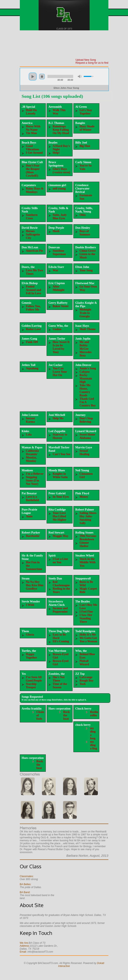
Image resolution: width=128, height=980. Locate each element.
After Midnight (59, 288)
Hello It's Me (88, 635)
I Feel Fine (86, 612)
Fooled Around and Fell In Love (34, 290)
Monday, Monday (32, 459)
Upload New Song (86, 60)
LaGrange (86, 677)
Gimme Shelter (84, 544)
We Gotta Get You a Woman (88, 640)
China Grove (88, 251)
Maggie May (61, 536)
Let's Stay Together (86, 112)
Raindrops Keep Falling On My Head (61, 130)
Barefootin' (33, 536)
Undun (57, 329)
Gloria (30, 635)
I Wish (30, 605)
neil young (59, 189)
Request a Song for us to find (92, 63)
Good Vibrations (33, 148)
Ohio (83, 215)
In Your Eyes (61, 497)
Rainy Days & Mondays (35, 190)
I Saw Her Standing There (86, 618)
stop (42, 77)
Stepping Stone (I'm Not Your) (33, 481)
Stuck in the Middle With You (88, 562)
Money (84, 497)
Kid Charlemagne (61, 584)
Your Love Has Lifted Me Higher (60, 516)
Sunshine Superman (59, 252)
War (55, 270)
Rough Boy (87, 681)
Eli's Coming (61, 641)
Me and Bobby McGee (84, 345)
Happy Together (32, 656)
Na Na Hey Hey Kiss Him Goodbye (35, 585)
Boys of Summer (85, 233)
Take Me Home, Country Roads (85, 390)
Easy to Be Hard (59, 636)
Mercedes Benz (86, 354)
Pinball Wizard (84, 663)
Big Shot (85, 146)
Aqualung (32, 368)
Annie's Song (88, 368)
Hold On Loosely (31, 112)
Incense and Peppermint (60, 610)
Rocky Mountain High (86, 378)
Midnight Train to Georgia (85, 313)
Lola (29, 435)
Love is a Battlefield (32, 498)
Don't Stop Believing (86, 420)
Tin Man (31, 133)
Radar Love (33, 329)
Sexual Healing (84, 452)
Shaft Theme (88, 329)
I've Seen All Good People (34, 679)
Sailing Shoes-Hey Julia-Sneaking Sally (88, 518)
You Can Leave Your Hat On (60, 372)
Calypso (85, 372)
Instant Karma (30, 420)
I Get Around (34, 153)
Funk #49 (32, 342)
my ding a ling (94, 745)
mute (80, 76)
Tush (83, 684)
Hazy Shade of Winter (87, 128)
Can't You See (62, 454)
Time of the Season (60, 686)
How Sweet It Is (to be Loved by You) (61, 347)
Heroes (30, 231)
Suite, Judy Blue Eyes (60, 217)
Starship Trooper (31, 686)
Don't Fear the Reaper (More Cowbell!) (33, 171)
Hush (56, 231)
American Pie (34, 251)
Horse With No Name (33, 128)
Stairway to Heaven (60, 436)
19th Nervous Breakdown (88, 538)
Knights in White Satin (60, 475)
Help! (56, 153)
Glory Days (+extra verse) (61, 171)
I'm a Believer (35, 474)
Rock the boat (67, 715)
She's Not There (59, 679)
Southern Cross (32, 217)
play (33, 77)
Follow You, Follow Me (33, 308)
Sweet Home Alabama (87, 436)
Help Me (58, 418)
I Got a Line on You (60, 561)
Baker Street (61, 306)
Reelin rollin (94, 714)
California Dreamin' (32, 452)
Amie (29, 516)
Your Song (86, 270)
